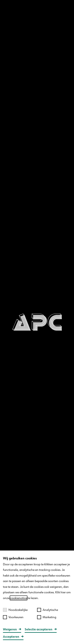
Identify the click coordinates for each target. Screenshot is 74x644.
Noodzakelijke (15, 610)
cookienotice (19, 598)
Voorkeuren (13, 617)
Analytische (48, 610)
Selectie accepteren (38, 629)
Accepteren (11, 637)
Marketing (47, 617)
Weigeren (10, 629)
